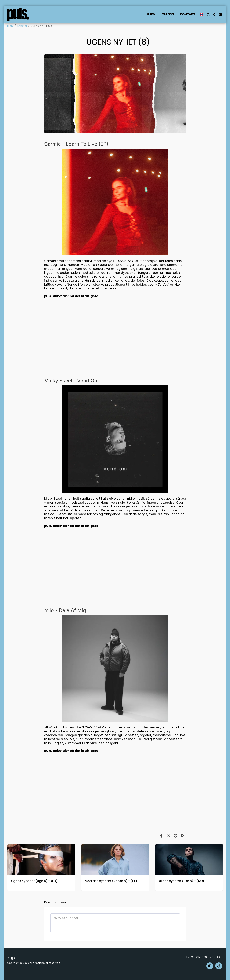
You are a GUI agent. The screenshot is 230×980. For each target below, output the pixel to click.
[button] (208, 14)
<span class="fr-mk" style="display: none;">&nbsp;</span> (115, 792)
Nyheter (22, 26)
